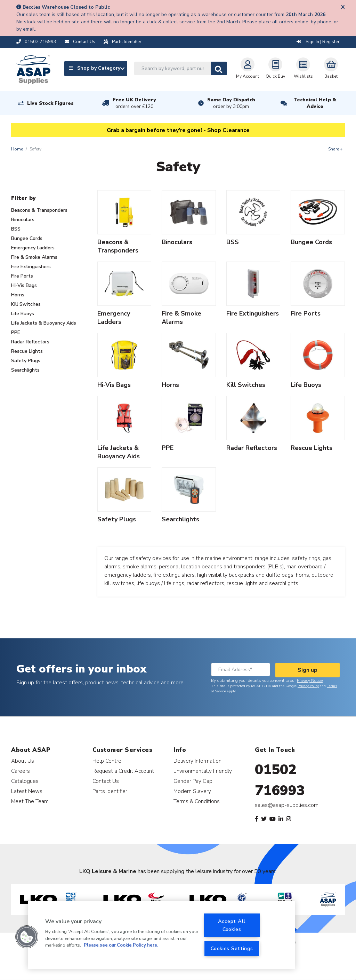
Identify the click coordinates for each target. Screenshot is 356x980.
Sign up (308, 670)
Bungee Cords (27, 238)
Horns (18, 295)
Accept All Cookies (232, 925)
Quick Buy (275, 68)
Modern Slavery (192, 791)
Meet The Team (30, 801)
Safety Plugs (26, 361)
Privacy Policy (308, 686)
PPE (16, 332)
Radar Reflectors (30, 342)
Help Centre (107, 761)
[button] (27, 937)
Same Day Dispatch (231, 103)
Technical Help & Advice (315, 103)
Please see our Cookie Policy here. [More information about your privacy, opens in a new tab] (121, 945)
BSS (16, 229)
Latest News (27, 791)
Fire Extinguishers (31, 267)
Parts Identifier (110, 791)
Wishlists (303, 68)
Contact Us (106, 781)
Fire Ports (22, 276)
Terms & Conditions (197, 801)
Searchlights (25, 370)
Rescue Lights (27, 351)
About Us (23, 761)
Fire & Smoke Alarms (34, 257)
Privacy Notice (310, 680)
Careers (21, 771)
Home (17, 149)
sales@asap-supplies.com (287, 805)
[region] (161, 935)
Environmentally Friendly (203, 771)
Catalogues (25, 781)
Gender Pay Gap (193, 781)
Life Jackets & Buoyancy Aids (44, 323)
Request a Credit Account (123, 771)
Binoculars (23, 220)
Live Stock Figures (50, 103)
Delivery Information (197, 761)
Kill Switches (26, 304)
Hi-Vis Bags (24, 285)
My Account (248, 68)
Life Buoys (23, 314)
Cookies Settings (232, 948)
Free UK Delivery (134, 103)
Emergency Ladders (33, 248)
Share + (335, 149)
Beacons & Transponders (39, 210)
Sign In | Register (318, 42)
